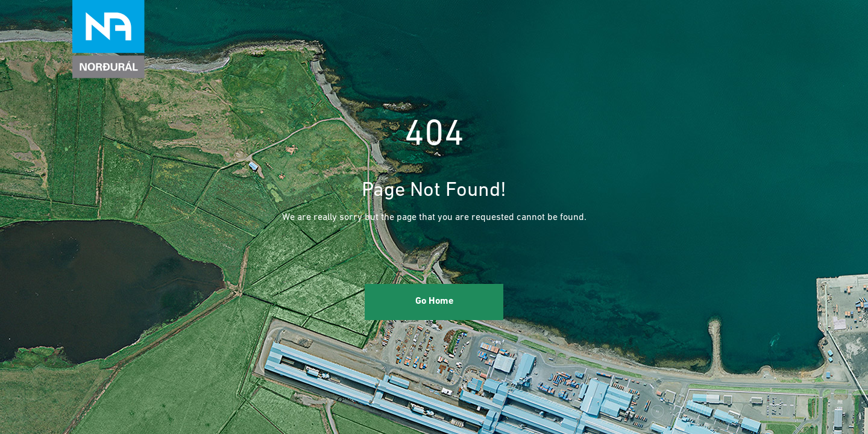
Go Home (434, 301)
